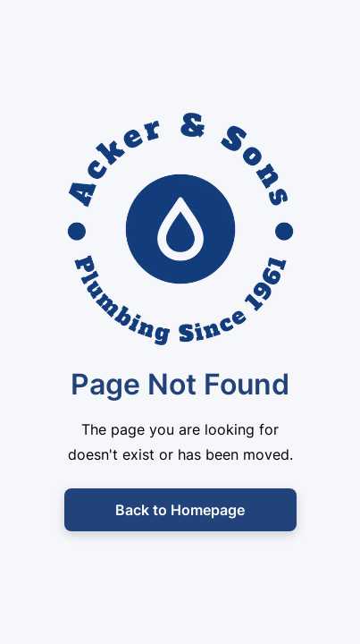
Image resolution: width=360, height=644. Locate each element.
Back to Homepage (180, 510)
